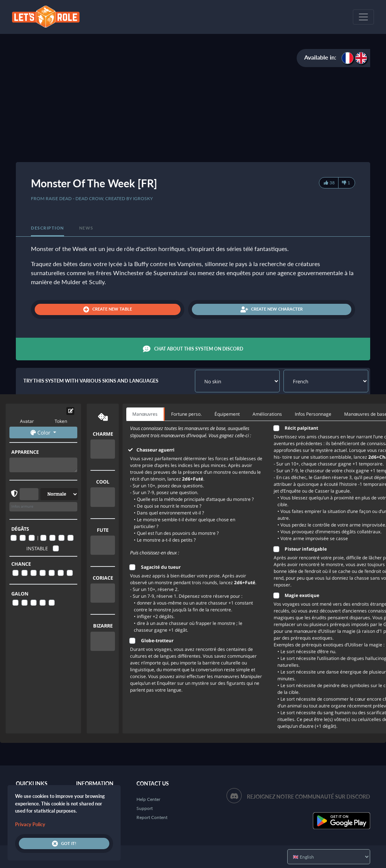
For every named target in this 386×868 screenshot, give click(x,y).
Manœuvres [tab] (145, 414)
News (86, 228)
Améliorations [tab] (267, 414)
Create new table (108, 309)
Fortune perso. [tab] (186, 414)
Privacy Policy (30, 824)
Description (47, 228)
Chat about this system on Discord (193, 349)
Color (41, 432)
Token (61, 421)
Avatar (27, 421)
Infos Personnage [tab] (313, 414)
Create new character (272, 309)
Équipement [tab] (227, 414)
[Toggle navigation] (363, 17)
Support (145, 808)
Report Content (152, 817)
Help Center (148, 799)
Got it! (64, 844)
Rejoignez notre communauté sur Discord (309, 797)
